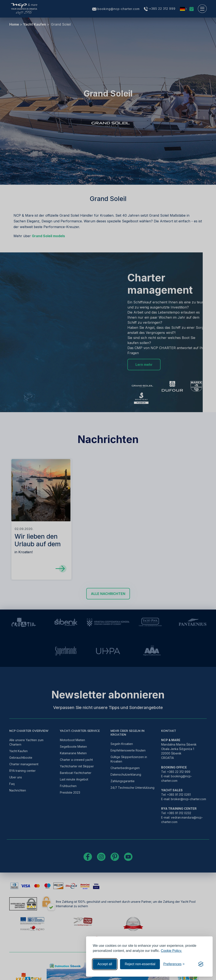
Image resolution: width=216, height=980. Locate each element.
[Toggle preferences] (174, 964)
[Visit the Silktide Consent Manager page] (201, 964)
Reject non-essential (140, 964)
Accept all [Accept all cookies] (105, 964)
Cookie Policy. (171, 951)
